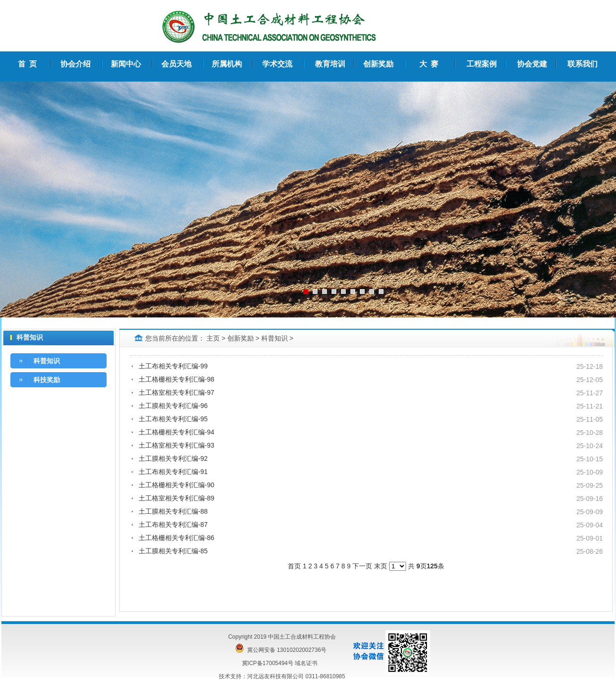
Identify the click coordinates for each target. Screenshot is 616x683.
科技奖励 (47, 380)
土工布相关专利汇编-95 (173, 419)
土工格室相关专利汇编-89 (176, 498)
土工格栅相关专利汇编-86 (176, 538)
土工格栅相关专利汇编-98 (176, 379)
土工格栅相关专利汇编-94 (176, 432)
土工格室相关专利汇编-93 (176, 445)
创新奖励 (241, 338)
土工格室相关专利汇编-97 (176, 392)
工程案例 (482, 64)
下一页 (362, 566)
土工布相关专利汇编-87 (173, 525)
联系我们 (583, 64)
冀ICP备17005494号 (268, 663)
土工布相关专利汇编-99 (173, 366)
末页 (381, 566)
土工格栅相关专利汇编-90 (176, 485)
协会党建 (532, 64)
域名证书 (306, 663)
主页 (213, 338)
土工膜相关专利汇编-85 (173, 551)
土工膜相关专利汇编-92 (173, 458)
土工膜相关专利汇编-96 (173, 406)
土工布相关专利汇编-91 (173, 472)
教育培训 (330, 64)
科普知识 (47, 361)
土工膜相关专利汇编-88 (173, 511)
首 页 (28, 64)
